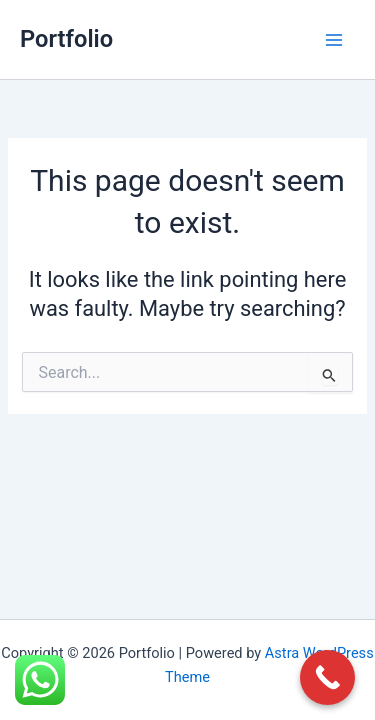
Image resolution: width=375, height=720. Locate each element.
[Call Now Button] (327, 677)
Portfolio (66, 39)
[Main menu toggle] (334, 40)
